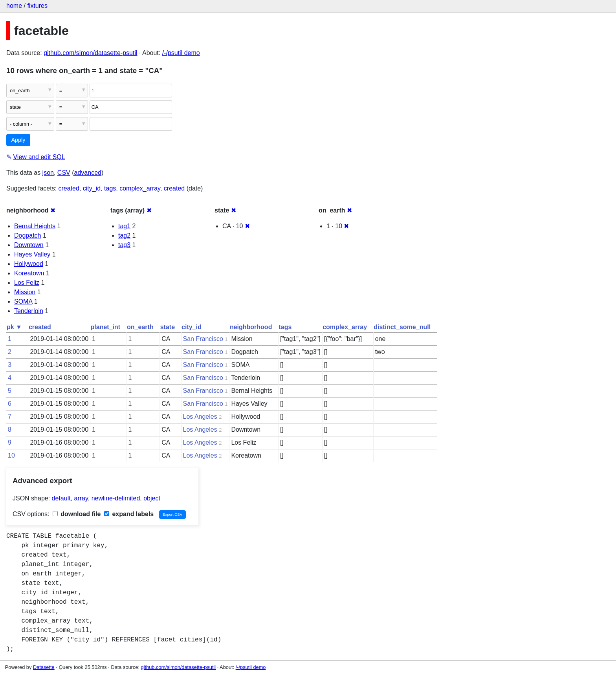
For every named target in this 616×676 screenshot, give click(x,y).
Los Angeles (200, 417)
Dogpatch (28, 235)
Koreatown (29, 273)
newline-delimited (116, 498)
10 (11, 455)
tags (110, 188)
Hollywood (29, 264)
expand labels (129, 514)
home (14, 6)
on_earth (140, 327)
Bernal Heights (35, 226)
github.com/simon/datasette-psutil (90, 53)
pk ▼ (14, 327)
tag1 (124, 226)
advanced (88, 173)
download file (77, 514)
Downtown (29, 245)
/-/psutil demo (181, 53)
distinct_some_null (402, 327)
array (81, 498)
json (48, 173)
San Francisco (203, 339)
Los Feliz (27, 283)
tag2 (124, 235)
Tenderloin (29, 311)
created (69, 188)
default (61, 498)
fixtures (37, 6)
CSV (64, 173)
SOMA (23, 301)
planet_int (106, 327)
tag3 (124, 245)
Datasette (44, 667)
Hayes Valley (32, 254)
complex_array (140, 188)
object (152, 498)
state (168, 327)
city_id (92, 188)
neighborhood (251, 327)
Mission (25, 292)
